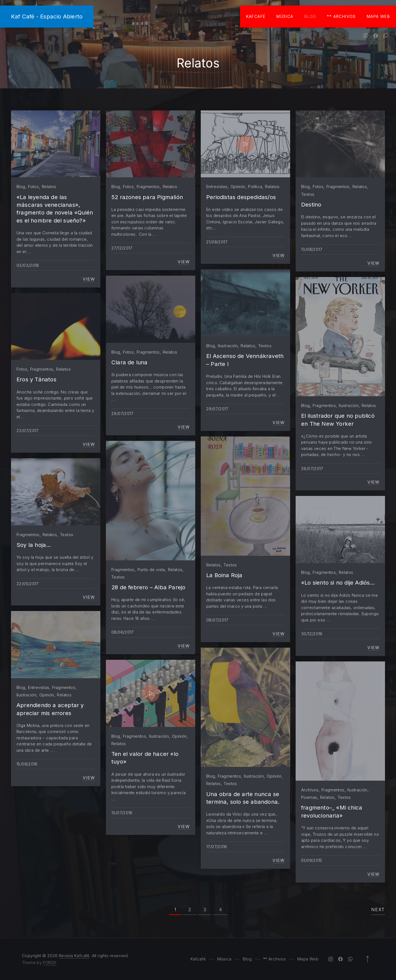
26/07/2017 (312, 469)
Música (285, 16)
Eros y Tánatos (36, 379)
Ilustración (228, 346)
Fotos (33, 187)
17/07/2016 (217, 847)
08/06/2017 (123, 632)
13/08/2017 (312, 249)
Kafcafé (256, 16)
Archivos (310, 790)
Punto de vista (151, 570)
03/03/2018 (28, 265)
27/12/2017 (122, 248)
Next (378, 910)
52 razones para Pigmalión (147, 197)
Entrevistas (217, 187)
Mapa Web (378, 16)
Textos (308, 194)
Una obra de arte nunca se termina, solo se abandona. (243, 798)
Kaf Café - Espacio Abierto (47, 16)
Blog (310, 16)
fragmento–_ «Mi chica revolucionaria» (332, 811)
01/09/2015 (312, 860)
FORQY (50, 963)
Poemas (309, 797)
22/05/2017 (28, 584)
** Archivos (341, 16)
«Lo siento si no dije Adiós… (338, 583)
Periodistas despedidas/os (241, 197)
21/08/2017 (217, 242)
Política (255, 187)
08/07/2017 (217, 620)
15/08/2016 (27, 764)
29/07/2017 (217, 409)
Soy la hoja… (34, 545)
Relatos (49, 187)
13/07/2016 (122, 813)
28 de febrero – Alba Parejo (148, 587)
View (89, 279)
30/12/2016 (312, 634)
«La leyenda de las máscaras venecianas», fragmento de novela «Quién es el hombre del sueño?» (55, 209)
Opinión (238, 187)
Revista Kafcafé (74, 956)
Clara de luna (130, 362)
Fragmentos (148, 187)
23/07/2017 (28, 431)
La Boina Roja (224, 575)
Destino (311, 204)
